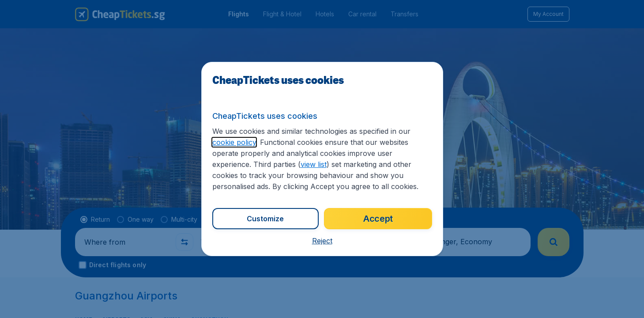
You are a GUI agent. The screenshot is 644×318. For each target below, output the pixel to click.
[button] (322, 241)
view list (314, 164)
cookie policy (234, 142)
